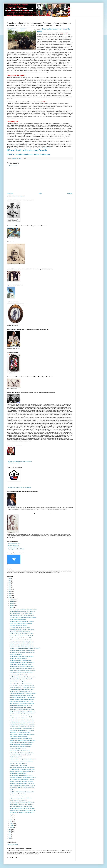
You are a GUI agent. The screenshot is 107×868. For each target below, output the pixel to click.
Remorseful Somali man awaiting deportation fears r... (22, 771)
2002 (10, 838)
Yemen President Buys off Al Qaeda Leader (20, 751)
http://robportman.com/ (14, 545)
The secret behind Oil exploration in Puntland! (20, 755)
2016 (10, 585)
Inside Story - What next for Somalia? (18, 626)
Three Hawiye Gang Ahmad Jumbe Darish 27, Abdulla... (23, 786)
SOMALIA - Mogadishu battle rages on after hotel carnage (29, 154)
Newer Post (10, 194)
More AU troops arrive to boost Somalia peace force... (22, 714)
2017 (10, 583)
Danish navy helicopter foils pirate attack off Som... (21, 638)
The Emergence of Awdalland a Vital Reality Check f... (22, 812)
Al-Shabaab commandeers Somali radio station (21, 640)
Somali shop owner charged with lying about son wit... (22, 784)
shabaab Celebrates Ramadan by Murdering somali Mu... (23, 693)
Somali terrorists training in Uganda (18, 773)
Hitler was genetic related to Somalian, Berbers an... (22, 782)
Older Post (70, 194)
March (12, 823)
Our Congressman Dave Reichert (16, 549)
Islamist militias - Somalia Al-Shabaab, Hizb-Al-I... (21, 665)
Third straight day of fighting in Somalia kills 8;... (21, 683)
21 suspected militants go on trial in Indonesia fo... (21, 679)
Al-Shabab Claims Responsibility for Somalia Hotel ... (22, 695)
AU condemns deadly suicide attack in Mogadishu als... (23, 697)
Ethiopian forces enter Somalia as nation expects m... (22, 652)
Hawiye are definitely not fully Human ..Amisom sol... (22, 615)
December (12, 599)
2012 (10, 593)
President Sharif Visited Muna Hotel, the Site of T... (21, 706)
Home (40, 194)
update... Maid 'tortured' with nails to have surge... (21, 624)
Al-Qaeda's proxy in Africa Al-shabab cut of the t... (21, 775)
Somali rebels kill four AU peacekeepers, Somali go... (22, 622)
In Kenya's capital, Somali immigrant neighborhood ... (22, 743)
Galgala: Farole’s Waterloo (16, 654)
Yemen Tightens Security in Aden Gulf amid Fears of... (22, 630)
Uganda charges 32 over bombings (18, 794)
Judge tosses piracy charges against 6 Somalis (21, 798)
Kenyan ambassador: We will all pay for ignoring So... (22, 687)
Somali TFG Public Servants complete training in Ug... (22, 726)
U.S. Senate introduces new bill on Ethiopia (20, 628)
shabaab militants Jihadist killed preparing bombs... (22, 753)
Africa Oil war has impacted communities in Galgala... (22, 767)
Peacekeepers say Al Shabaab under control (20, 732)
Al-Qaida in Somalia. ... (14, 845)
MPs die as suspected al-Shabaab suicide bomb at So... (23, 712)
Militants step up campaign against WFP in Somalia (22, 730)
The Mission (12, 790)
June (11, 817)
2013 (10, 591)
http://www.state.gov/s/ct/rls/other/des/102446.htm (20, 461)
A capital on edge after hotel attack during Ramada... (22, 642)
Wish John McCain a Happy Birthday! (18, 765)
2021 (10, 579)
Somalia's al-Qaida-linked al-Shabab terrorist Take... (22, 718)
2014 (10, 589)
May (11, 819)
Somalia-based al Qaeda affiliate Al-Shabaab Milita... (22, 634)
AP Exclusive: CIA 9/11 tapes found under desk (21, 806)
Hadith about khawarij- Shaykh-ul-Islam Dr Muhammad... (23, 759)
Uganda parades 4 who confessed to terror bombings (22, 734)
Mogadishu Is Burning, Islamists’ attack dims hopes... (22, 689)
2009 (10, 830)
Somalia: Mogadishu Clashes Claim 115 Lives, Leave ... (23, 677)
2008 (10, 832)
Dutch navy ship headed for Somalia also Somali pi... (22, 728)
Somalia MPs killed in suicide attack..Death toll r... (21, 708)
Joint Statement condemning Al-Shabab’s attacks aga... (23, 669)
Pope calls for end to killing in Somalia (19, 675)
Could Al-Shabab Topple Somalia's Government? (21, 673)
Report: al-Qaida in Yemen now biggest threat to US (22, 685)
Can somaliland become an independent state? (21, 739)
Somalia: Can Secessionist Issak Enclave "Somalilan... (22, 808)
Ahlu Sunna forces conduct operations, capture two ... (22, 722)
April (11, 821)
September (13, 605)
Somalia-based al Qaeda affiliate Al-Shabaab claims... (22, 650)
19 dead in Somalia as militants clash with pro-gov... (22, 716)
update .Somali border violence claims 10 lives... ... (21, 804)
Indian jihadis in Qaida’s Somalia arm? (19, 736)
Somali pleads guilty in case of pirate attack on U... (21, 644)
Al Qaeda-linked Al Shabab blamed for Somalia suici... (22, 710)
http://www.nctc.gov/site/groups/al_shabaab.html (20, 487)
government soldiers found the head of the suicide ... (22, 702)
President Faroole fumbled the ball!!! (18, 800)
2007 (10, 834)
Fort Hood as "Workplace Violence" (18, 749)
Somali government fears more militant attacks (20, 660)
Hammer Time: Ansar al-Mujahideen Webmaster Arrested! (23, 609)
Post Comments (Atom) (19, 196)
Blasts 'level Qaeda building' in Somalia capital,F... (21, 747)
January (12, 827)
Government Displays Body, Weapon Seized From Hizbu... (23, 777)
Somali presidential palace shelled (18, 619)
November (12, 601)
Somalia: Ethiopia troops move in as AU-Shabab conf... (22, 611)
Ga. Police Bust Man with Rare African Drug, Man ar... (22, 802)
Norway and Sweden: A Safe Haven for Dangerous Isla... (23, 810)
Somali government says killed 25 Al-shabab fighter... (22, 667)
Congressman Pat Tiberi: (14, 547)
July (11, 815)
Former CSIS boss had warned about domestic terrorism (23, 617)
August (12, 607)
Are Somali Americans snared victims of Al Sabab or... (22, 780)
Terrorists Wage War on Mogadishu (18, 681)
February (12, 825)
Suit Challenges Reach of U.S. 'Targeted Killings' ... (22, 613)
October (12, 603)
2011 (10, 595)
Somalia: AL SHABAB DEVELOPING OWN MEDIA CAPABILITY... (25, 648)
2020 (10, 581)
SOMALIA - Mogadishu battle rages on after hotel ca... (22, 699)
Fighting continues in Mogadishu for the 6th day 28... (22, 636)
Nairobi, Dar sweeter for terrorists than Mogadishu (21, 761)
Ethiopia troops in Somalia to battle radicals (20, 632)
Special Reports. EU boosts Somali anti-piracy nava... (22, 788)
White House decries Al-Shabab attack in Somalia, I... (22, 704)
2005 (10, 836)
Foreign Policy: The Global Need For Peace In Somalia (22, 671)
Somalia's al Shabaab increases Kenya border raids (22, 792)
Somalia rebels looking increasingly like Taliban (21, 745)
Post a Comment (13, 166)
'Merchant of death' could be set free (18, 763)
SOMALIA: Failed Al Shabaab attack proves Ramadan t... (23, 741)
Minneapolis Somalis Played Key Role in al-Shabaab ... (22, 724)
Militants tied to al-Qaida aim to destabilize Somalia (22, 646)
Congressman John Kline (14, 544)
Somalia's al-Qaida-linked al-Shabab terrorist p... (21, 691)
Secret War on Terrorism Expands (17, 796)
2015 (10, 587)
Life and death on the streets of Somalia (27, 150)
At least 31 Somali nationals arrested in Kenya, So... (22, 720)
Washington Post (47, 148)
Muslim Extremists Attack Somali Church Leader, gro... (22, 662)
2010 (10, 597)
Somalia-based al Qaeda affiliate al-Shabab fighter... (22, 656)
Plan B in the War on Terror (16, 757)
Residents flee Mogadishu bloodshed (18, 658)
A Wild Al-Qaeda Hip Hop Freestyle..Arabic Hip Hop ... (22, 769)
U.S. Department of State (14, 463)
